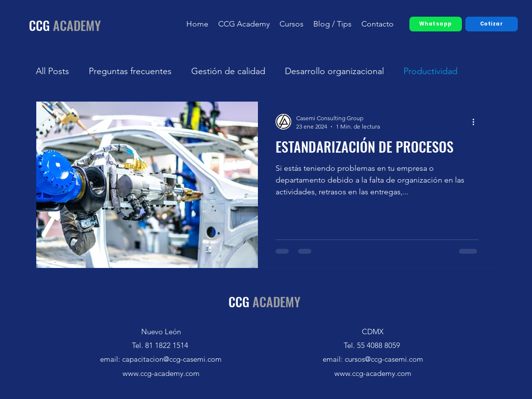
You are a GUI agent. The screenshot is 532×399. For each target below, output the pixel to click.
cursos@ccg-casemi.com (384, 359)
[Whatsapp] (436, 24)
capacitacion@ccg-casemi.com (172, 359)
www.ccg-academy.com (161, 373)
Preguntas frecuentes (130, 71)
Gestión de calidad (228, 71)
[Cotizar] (492, 24)
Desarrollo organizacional (334, 71)
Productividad (431, 71)
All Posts (52, 71)
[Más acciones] (477, 122)
